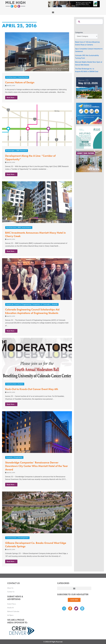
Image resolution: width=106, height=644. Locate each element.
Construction (23, 77)
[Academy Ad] (89, 113)
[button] (53, 12)
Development (23, 538)
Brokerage (10, 151)
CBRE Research (21, 151)
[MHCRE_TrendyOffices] (89, 161)
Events (21, 384)
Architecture (11, 77)
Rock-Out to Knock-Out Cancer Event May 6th (32, 389)
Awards (55, 304)
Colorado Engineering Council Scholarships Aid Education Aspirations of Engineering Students (32, 311)
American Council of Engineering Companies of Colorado (28, 304)
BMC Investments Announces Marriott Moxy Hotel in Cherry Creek (35, 234)
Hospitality (18, 457)
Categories (79, 32)
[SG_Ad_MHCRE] (89, 137)
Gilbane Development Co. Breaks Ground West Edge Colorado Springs (36, 545)
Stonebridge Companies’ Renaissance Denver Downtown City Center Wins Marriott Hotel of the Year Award (36, 466)
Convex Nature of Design (20, 82)
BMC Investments (25, 228)
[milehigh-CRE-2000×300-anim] (74, 4)
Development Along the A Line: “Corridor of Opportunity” (30, 158)
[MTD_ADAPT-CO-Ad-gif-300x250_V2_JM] (89, 88)
